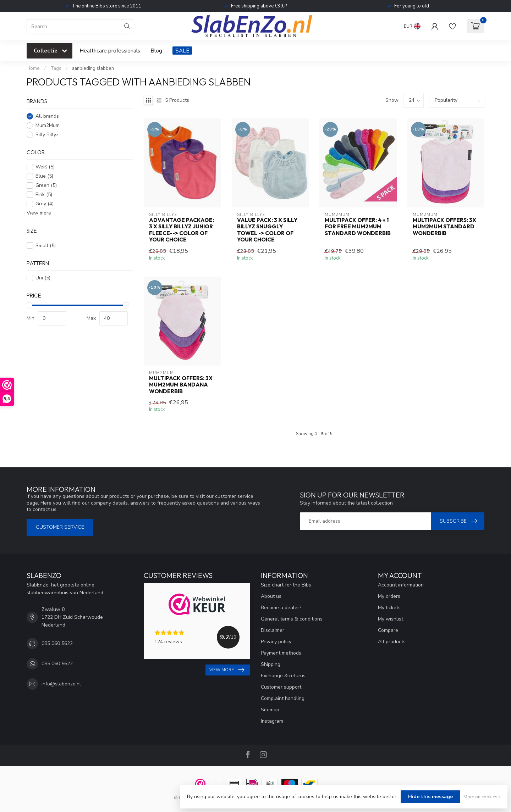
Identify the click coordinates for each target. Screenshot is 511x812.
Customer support (281, 687)
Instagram (272, 721)
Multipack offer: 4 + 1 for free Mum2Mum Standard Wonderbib (358, 227)
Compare (388, 630)
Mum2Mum (48, 125)
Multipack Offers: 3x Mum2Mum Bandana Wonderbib (181, 385)
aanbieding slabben (93, 68)
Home (33, 68)
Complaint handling (283, 698)
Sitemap (270, 710)
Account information (401, 585)
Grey (45, 204)
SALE (182, 51)
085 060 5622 (57, 643)
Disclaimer (273, 630)
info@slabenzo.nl (61, 684)
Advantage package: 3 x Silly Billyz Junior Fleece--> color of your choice (182, 230)
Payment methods (281, 653)
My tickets (389, 608)
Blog (156, 51)
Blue (44, 176)
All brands (47, 116)
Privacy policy (276, 642)
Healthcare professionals (110, 51)
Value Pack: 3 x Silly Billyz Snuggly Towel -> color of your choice (267, 230)
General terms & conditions (292, 619)
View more (39, 213)
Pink (44, 194)
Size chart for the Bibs (286, 585)
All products (392, 642)
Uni (43, 278)
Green (46, 185)
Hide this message (430, 797)
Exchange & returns (283, 676)
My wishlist (391, 619)
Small (46, 246)
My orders (389, 596)
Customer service (60, 527)
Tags (56, 68)
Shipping (271, 664)
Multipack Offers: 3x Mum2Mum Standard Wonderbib (444, 227)
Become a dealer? (281, 608)
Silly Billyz (47, 135)
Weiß (45, 167)
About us (271, 596)
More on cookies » (482, 797)
